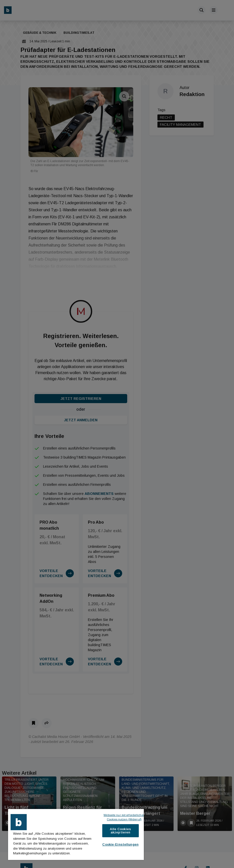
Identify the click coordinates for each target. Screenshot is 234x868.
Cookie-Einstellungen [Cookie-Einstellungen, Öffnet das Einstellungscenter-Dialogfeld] (120, 844)
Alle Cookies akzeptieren (120, 831)
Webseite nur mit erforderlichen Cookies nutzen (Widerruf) (125, 817)
